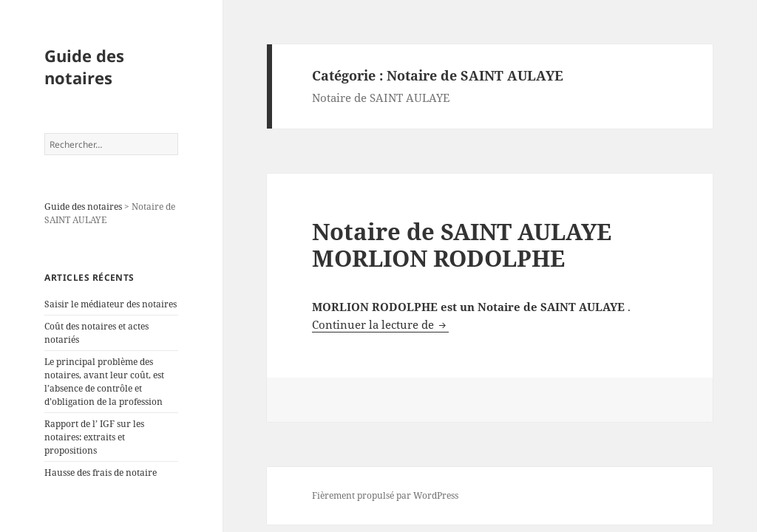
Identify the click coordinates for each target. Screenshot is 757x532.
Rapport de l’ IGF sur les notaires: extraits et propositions (94, 437)
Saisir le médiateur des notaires (111, 304)
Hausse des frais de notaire (101, 473)
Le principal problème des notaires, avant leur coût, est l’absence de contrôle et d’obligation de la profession (104, 382)
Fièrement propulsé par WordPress (385, 495)
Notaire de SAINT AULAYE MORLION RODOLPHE (462, 245)
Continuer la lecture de (380, 324)
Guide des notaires (84, 66)
